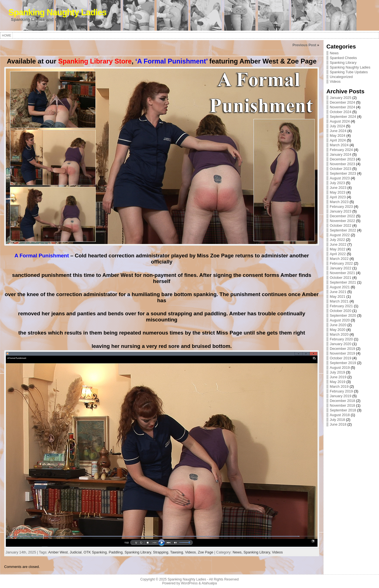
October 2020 (341, 311)
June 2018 (338, 424)
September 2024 (343, 117)
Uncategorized (341, 77)
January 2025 (341, 98)
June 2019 (338, 377)
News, (238, 552)
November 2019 (342, 353)
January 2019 (341, 396)
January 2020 (341, 344)
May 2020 (338, 330)
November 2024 (342, 107)
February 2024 (341, 150)
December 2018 (342, 401)
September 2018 (343, 410)
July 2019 (337, 372)
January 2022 (341, 268)
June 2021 (338, 292)
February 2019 (341, 391)
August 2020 (340, 320)
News (334, 53)
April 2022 (338, 254)
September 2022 (343, 230)
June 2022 (338, 244)
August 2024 (340, 121)
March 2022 (339, 259)
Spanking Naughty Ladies (57, 12)
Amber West (58, 552)
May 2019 (338, 382)
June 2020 (338, 325)
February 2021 (341, 306)
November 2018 (342, 405)
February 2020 (341, 339)
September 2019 (343, 363)
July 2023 (337, 183)
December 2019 (342, 349)
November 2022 (342, 221)
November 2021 (342, 273)
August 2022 (340, 235)
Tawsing (177, 552)
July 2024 (337, 126)
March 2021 (339, 301)
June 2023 (338, 188)
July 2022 (337, 240)
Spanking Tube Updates (349, 72)
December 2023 (342, 159)
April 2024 (338, 140)
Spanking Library (138, 552)
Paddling (116, 552)
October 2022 (341, 225)
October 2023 (341, 169)
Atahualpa (209, 583)
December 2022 (342, 216)
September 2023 (343, 173)
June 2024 (338, 131)
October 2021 (341, 278)
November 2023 (342, 164)
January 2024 (341, 154)
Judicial (76, 552)
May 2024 (338, 136)
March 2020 (339, 334)
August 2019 (340, 368)
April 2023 (338, 197)
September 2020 (343, 315)
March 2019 (339, 386)
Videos (190, 552)
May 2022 (338, 249)
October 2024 (341, 112)
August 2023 (340, 178)
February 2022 (341, 263)
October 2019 (341, 358)
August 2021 (340, 287)
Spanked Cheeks (343, 58)
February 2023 (341, 207)
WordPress (189, 583)
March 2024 (339, 145)
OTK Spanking (95, 552)
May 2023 (338, 192)
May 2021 (338, 297)
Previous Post (304, 45)
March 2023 (339, 202)
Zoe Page (206, 552)
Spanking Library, (258, 552)
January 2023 (341, 211)
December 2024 (342, 102)
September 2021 (343, 282)
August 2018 (340, 415)
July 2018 (337, 420)
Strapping (161, 552)
